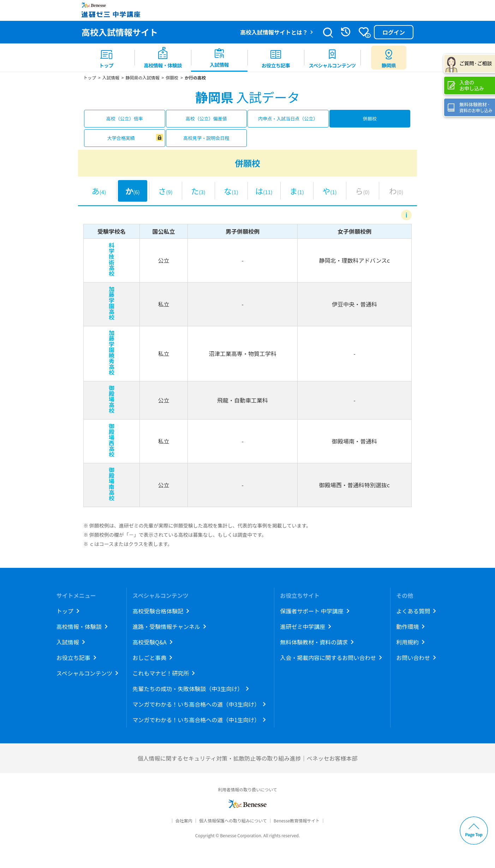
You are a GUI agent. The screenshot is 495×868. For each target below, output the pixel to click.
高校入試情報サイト (120, 32)
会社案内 (184, 821)
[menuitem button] (389, 58)
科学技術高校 (112, 259)
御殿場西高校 (112, 440)
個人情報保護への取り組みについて (233, 821)
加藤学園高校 (112, 303)
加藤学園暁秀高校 (112, 352)
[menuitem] (106, 58)
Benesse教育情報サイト (297, 821)
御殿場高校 (112, 399)
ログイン (394, 32)
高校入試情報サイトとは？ (274, 32)
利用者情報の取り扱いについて (247, 789)
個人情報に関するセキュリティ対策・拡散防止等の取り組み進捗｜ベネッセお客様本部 (247, 758)
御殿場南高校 (112, 484)
